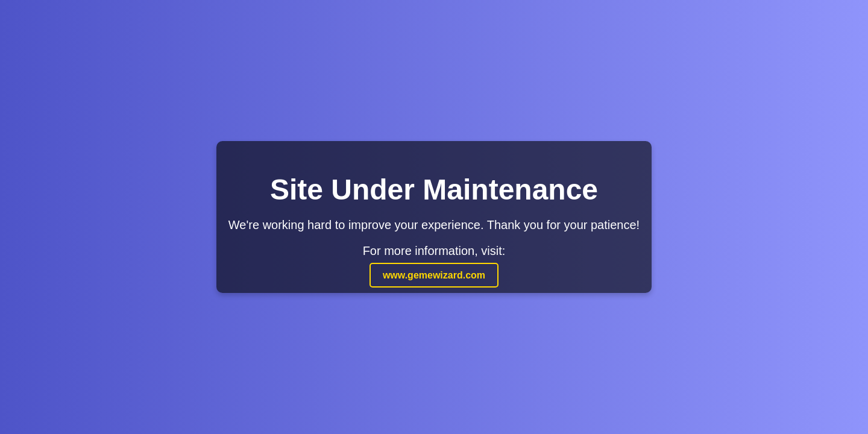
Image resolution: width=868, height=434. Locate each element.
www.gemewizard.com (434, 275)
